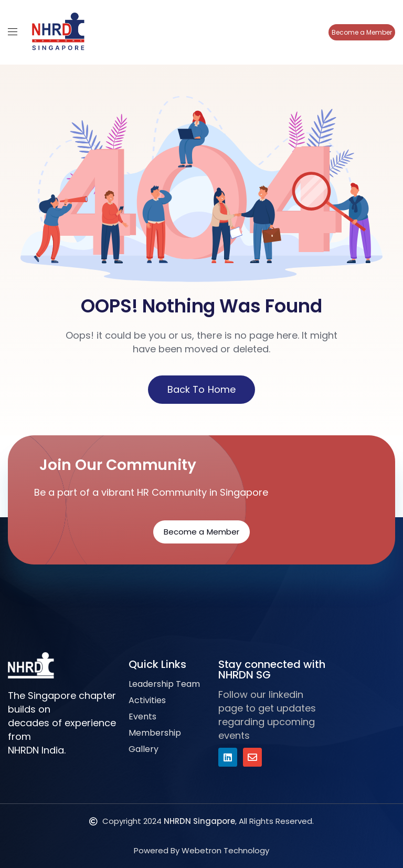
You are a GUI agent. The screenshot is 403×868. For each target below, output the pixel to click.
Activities (147, 700)
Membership (155, 733)
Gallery (144, 749)
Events (142, 717)
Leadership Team (164, 684)
